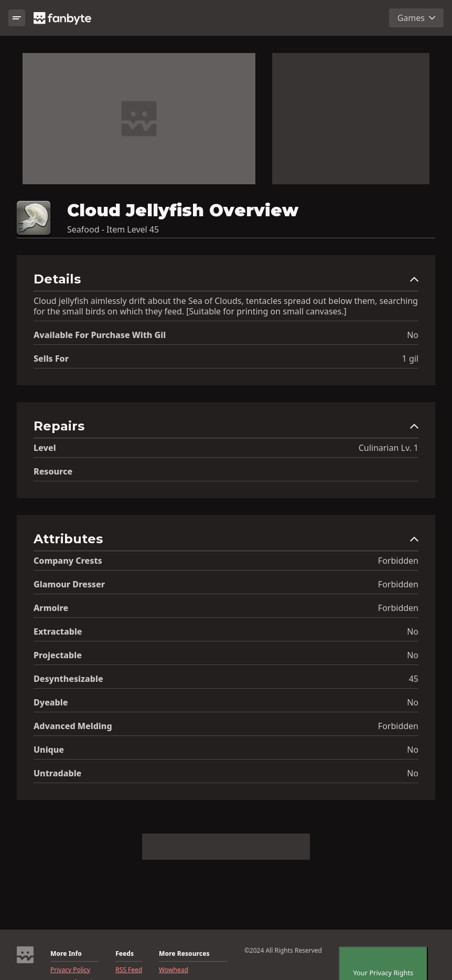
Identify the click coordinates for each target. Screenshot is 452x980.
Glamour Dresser (69, 584)
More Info (66, 954)
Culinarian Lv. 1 (389, 448)
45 (414, 679)
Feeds (125, 954)
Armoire (51, 608)
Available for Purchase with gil (100, 335)
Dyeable (51, 702)
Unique (49, 750)
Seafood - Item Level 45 (113, 229)
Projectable (58, 655)
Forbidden (398, 561)
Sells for (51, 359)
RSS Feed (129, 970)
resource (53, 471)
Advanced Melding (73, 726)
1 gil (410, 359)
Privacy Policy (70, 970)
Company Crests (68, 561)
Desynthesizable (68, 679)
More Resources (184, 954)
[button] (226, 282)
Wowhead (174, 970)
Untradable (57, 773)
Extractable (58, 631)
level (45, 448)
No (413, 335)
